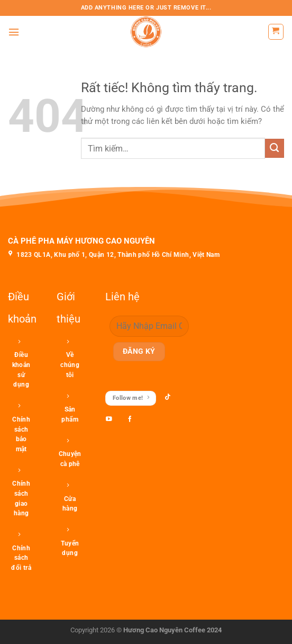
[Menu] (14, 32)
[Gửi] (275, 148)
